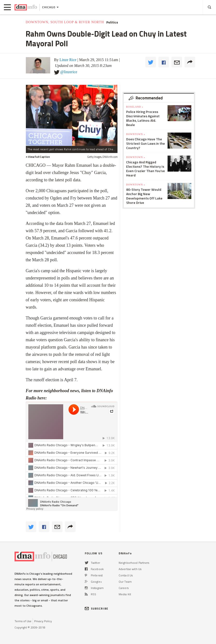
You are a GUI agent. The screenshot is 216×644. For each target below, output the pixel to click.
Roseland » (135, 107)
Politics (112, 22)
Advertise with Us (130, 569)
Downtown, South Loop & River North (65, 22)
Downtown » (136, 134)
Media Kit (125, 594)
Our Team (125, 582)
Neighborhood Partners (134, 563)
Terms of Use (23, 621)
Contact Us (126, 575)
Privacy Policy (43, 621)
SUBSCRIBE (96, 608)
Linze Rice (68, 60)
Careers (124, 588)
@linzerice (69, 72)
